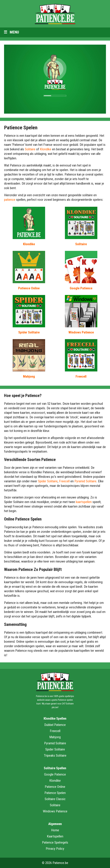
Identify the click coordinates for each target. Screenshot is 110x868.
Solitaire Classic (55, 799)
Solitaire (30, 149)
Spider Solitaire (29, 332)
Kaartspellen (55, 836)
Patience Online (29, 288)
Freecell (81, 376)
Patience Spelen (55, 793)
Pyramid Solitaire (85, 481)
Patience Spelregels (55, 842)
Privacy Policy (55, 849)
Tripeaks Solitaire (55, 755)
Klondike (46, 149)
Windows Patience (81, 332)
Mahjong (29, 376)
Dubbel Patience (55, 725)
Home (55, 830)
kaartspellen (84, 502)
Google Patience (81, 288)
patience (10, 200)
